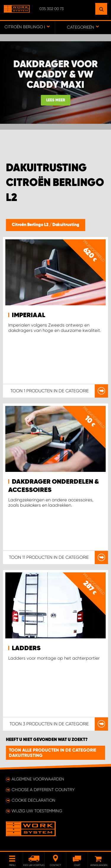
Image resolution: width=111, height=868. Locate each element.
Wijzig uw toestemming (37, 811)
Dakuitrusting (66, 225)
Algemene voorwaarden (38, 779)
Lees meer (56, 100)
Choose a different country (43, 790)
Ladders (26, 648)
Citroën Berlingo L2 (31, 225)
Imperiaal (29, 315)
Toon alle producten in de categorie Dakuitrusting (53, 753)
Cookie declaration (33, 800)
